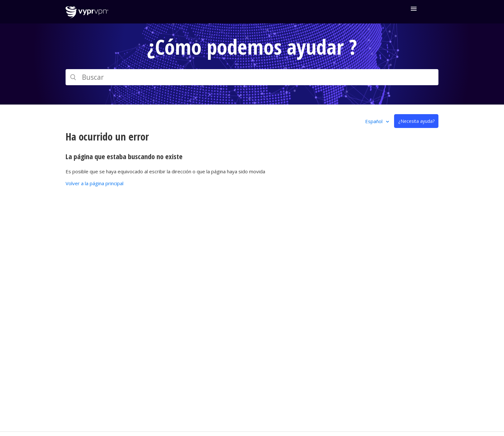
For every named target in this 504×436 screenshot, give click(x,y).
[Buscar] (252, 77)
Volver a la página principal (94, 183)
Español (374, 121)
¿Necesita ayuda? (416, 121)
